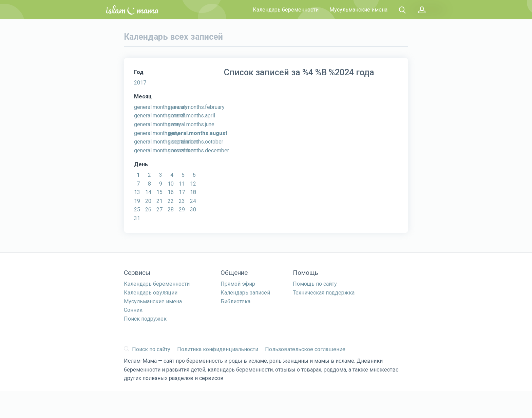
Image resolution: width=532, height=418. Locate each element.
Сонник (133, 310)
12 (193, 184)
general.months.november (165, 150)
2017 (140, 83)
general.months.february (196, 107)
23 (182, 201)
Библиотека (235, 301)
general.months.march (160, 116)
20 (148, 201)
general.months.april (191, 116)
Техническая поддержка (324, 293)
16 (171, 192)
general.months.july (157, 133)
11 (182, 184)
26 (148, 210)
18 (193, 192)
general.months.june (191, 124)
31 (137, 218)
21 (159, 201)
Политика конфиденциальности (218, 349)
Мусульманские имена (358, 10)
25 (137, 210)
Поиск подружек (145, 319)
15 (159, 192)
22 (171, 201)
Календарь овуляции (151, 293)
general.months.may (158, 124)
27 (159, 210)
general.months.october (195, 142)
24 (193, 201)
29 (182, 210)
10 (171, 184)
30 (193, 210)
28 (171, 210)
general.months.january (161, 107)
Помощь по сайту (315, 284)
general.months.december (198, 150)
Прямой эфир (238, 284)
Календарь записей (245, 293)
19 (137, 201)
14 (148, 192)
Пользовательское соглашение (305, 349)
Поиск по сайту (147, 349)
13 (137, 192)
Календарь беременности (286, 10)
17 (182, 192)
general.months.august (197, 133)
